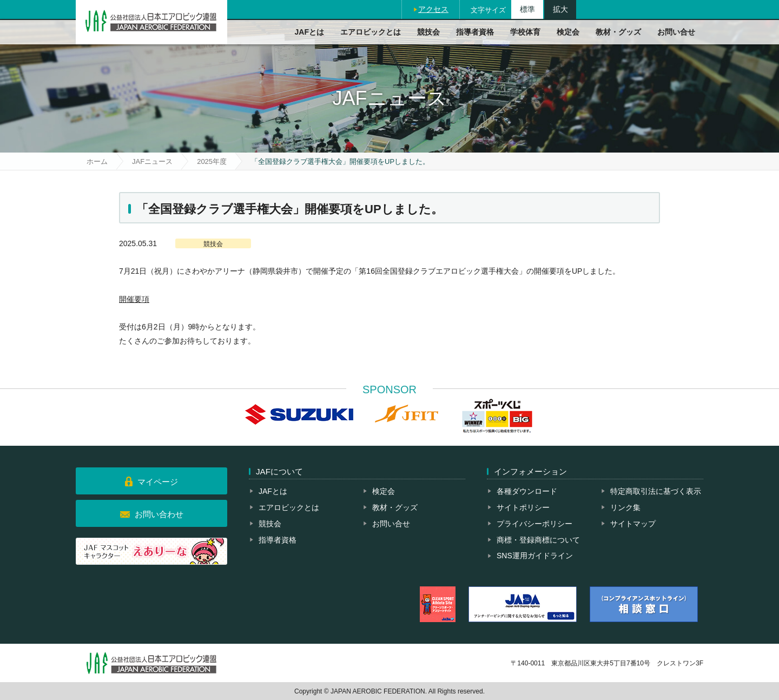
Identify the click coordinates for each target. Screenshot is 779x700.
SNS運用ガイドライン (535, 556)
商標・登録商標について (538, 540)
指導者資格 (475, 32)
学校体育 (525, 32)
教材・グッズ (618, 32)
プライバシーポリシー (534, 524)
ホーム (97, 161)
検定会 (568, 32)
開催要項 (134, 299)
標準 (527, 9)
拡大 (560, 9)
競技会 (428, 32)
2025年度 (212, 161)
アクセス (433, 9)
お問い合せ (676, 32)
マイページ (158, 482)
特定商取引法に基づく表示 (656, 491)
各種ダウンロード (527, 491)
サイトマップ (633, 524)
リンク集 (625, 507)
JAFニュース (152, 161)
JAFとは (309, 32)
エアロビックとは (371, 32)
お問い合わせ (159, 514)
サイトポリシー (523, 507)
